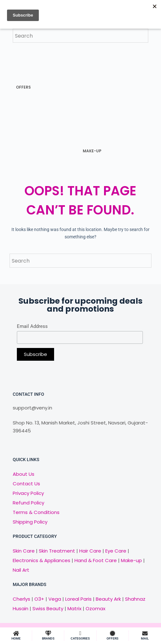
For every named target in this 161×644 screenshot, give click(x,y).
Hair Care (90, 551)
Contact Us (26, 484)
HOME (16, 638)
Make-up (131, 560)
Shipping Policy (30, 522)
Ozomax (95, 608)
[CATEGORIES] (80, 633)
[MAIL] (145, 633)
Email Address (32, 326)
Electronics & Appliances (42, 560)
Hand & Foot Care (96, 560)
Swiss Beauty (48, 608)
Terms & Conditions (36, 512)
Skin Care (24, 551)
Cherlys (21, 599)
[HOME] (16, 633)
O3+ (39, 599)
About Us (24, 474)
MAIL (145, 638)
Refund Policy (28, 503)
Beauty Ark (108, 599)
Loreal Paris (78, 599)
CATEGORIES (80, 638)
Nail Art (21, 570)
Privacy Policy (28, 493)
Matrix (74, 608)
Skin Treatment (57, 551)
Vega (55, 599)
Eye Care (115, 551)
